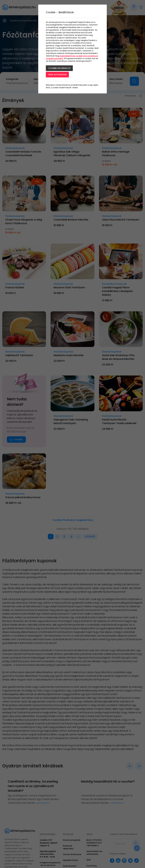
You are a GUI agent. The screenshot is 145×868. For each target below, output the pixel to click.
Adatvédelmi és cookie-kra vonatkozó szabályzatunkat (72, 57)
